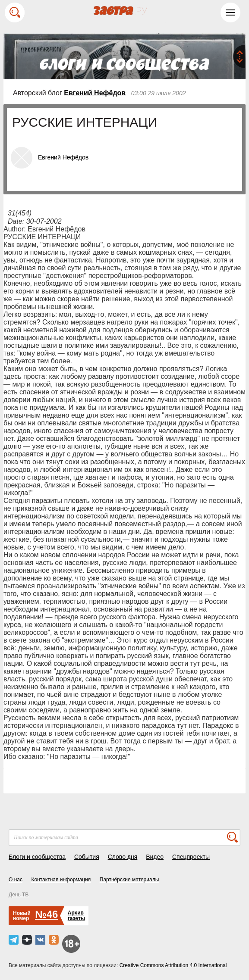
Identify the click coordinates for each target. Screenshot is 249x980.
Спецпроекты (191, 857)
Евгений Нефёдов (95, 93)
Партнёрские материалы (129, 880)
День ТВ (19, 895)
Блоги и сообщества (37, 857)
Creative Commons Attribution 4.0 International (173, 965)
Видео (155, 857)
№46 (46, 914)
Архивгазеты (76, 916)
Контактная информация (61, 880)
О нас (16, 880)
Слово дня (123, 857)
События (87, 857)
